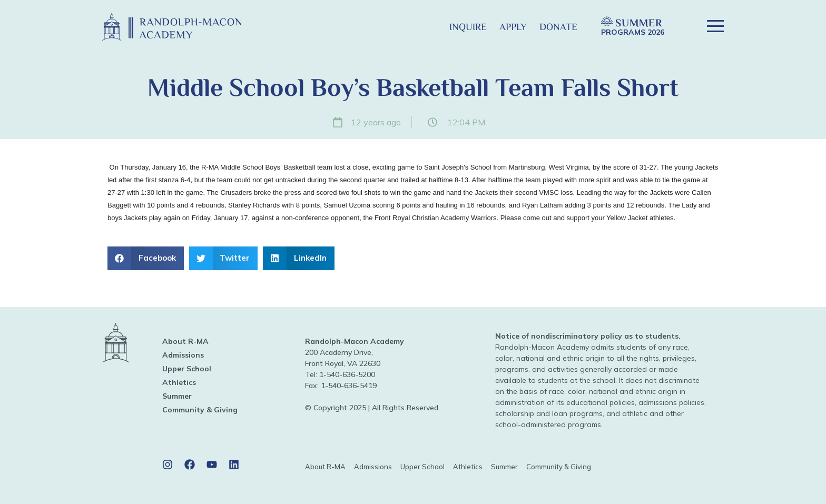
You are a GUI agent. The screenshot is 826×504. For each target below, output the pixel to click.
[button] (426, 27)
